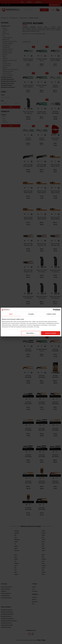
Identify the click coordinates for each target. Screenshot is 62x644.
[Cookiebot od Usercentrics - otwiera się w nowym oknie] (54, 310)
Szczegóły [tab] (31, 314)
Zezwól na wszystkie (51, 333)
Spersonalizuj (31, 333)
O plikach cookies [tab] (51, 314)
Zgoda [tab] (11, 314)
